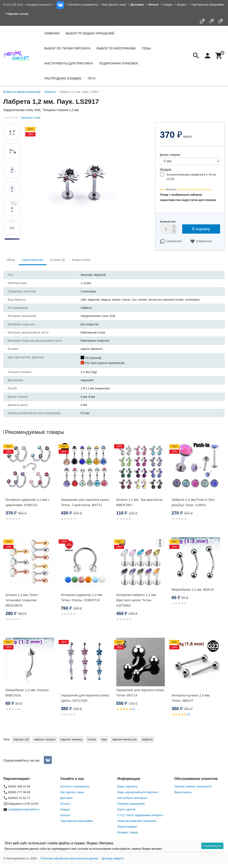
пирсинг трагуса (45, 739)
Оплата (65, 804)
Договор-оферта (113, 858)
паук (104, 739)
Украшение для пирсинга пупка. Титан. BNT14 (141, 693)
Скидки (168, 5)
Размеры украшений (131, 804)
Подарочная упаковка (119, 63)
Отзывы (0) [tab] (58, 260)
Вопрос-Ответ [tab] (81, 260)
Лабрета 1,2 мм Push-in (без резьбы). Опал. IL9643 (193, 502)
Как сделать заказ (114, 5)
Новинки (52, 33)
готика (92, 739)
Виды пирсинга (127, 786)
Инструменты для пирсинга (69, 63)
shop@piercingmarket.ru (39, 5)
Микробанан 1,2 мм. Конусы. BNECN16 (27, 693)
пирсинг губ (21, 739)
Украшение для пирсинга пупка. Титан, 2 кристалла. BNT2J (85, 502)
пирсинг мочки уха (124, 739)
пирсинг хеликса (71, 739)
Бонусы (182, 5)
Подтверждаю (212, 846)
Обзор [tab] (11, 260)
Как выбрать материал (133, 798)
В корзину (201, 229)
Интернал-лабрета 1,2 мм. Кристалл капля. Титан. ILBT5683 (137, 600)
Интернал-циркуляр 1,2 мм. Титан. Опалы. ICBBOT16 (82, 597)
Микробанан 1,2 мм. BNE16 (193, 589)
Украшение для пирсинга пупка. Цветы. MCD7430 (85, 698)
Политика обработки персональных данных (70, 858)
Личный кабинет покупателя (193, 786)
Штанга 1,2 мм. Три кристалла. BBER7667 (140, 502)
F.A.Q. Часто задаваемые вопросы (140, 815)
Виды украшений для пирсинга (138, 792)
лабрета (147, 739)
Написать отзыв (31, 118)
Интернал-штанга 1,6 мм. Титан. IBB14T (191, 698)
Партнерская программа (207, 5)
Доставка (67, 798)
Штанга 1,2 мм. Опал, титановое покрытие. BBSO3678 (22, 600)
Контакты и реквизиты (83, 5)
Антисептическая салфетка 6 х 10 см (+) (191, 177)
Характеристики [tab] (33, 260)
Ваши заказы (183, 792)
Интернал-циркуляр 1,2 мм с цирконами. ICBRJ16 (27, 502)
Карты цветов (126, 809)
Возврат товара (128, 832)
